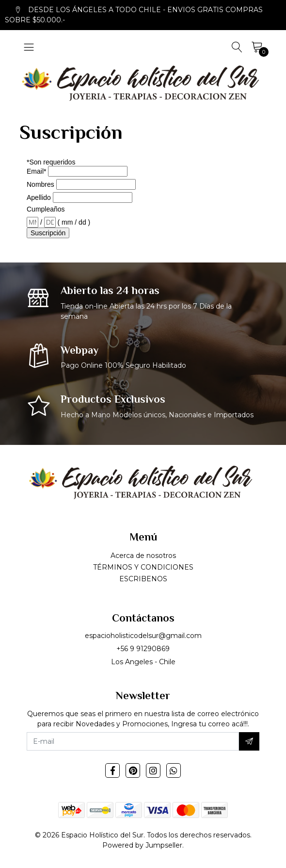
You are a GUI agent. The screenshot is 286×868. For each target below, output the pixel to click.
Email (36, 171)
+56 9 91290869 (143, 649)
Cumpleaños (46, 209)
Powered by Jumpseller (142, 845)
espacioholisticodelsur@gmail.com (143, 636)
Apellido (39, 197)
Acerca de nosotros (143, 556)
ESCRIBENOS (143, 579)
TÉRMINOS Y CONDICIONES (143, 567)
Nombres (40, 184)
